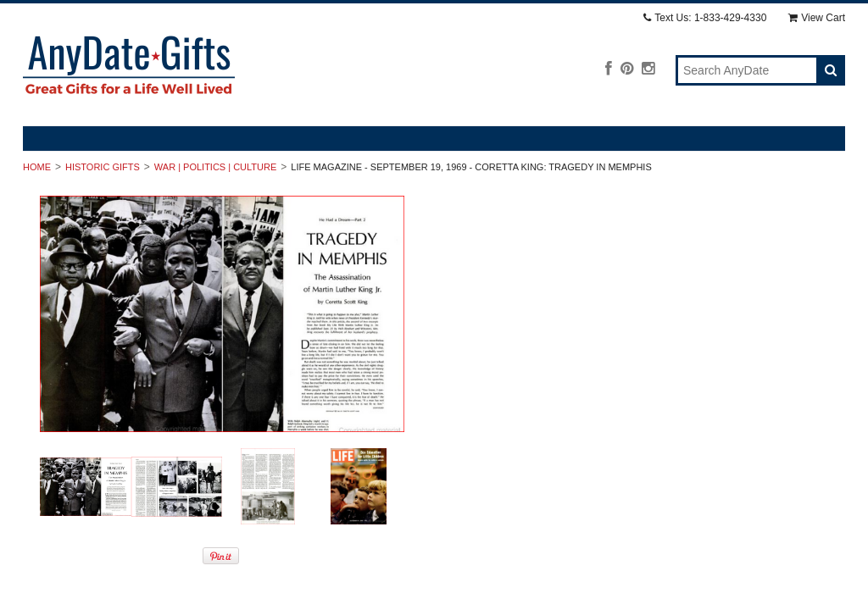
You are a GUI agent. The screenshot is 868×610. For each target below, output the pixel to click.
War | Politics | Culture (215, 167)
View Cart (817, 18)
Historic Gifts (103, 167)
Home (37, 167)
